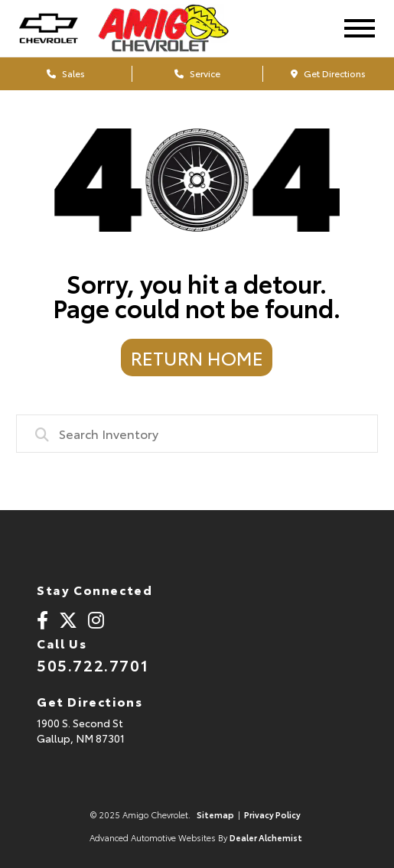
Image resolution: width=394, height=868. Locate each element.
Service (197, 73)
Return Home (197, 357)
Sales (66, 73)
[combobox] (197, 434)
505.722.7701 (93, 665)
